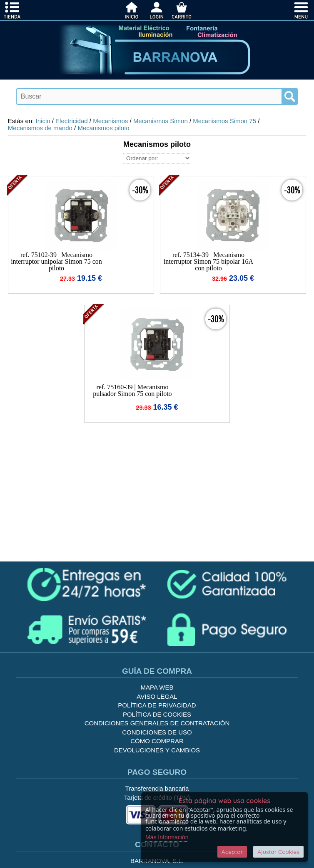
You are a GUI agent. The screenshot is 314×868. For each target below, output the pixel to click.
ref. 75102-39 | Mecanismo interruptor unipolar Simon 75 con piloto (56, 261)
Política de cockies (157, 714)
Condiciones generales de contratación (157, 723)
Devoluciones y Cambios (157, 750)
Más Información (167, 837)
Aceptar (232, 852)
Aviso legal (157, 696)
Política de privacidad (157, 705)
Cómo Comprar (157, 741)
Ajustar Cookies (278, 852)
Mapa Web (157, 687)
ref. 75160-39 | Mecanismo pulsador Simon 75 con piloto (132, 390)
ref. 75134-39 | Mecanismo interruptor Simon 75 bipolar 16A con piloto (208, 261)
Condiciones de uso (157, 732)
